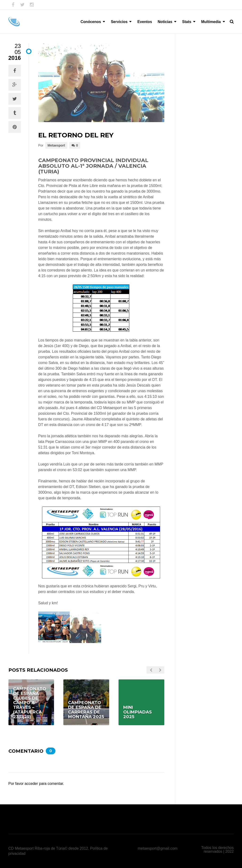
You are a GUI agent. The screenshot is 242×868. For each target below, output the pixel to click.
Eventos (145, 22)
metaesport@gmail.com (158, 848)
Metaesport (56, 145)
